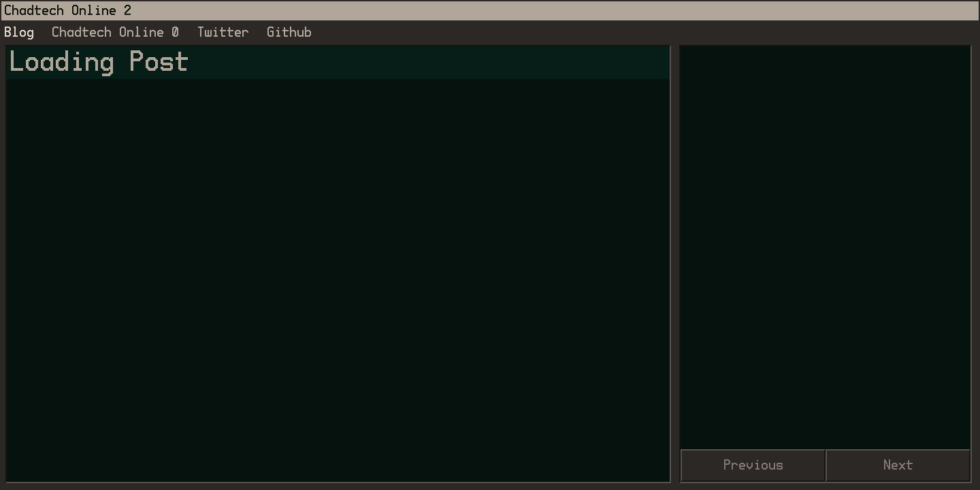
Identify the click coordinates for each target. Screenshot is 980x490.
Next (898, 465)
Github (289, 33)
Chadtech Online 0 (115, 33)
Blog (19, 33)
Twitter (223, 33)
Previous (753, 465)
